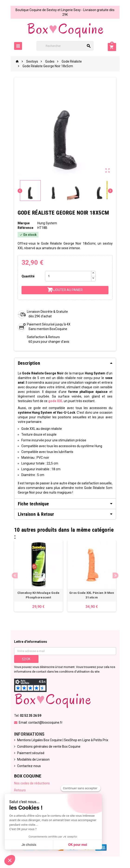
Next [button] (116, 575)
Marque (24, 223)
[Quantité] (68, 276)
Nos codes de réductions (32, 783)
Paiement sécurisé (31, 753)
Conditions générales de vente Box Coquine (49, 747)
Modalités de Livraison (33, 759)
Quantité (28, 276)
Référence (25, 228)
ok (26, 659)
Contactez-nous (29, 766)
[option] (38, 576)
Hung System (47, 223)
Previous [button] (15, 575)
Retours (20, 790)
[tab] (65, 363)
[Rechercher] (65, 46)
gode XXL (56, 401)
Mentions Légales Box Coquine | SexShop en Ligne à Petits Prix (63, 740)
